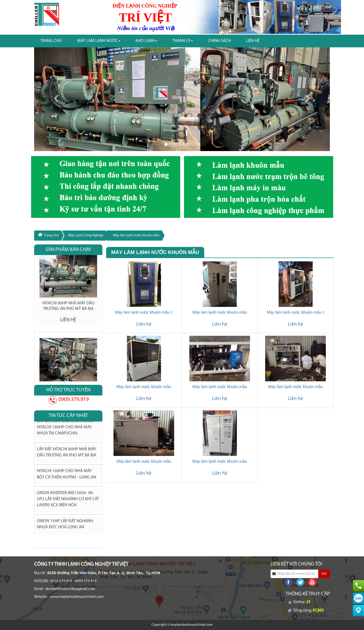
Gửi (324, 574)
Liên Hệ (253, 41)
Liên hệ (144, 324)
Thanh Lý (183, 41)
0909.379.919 (73, 400)
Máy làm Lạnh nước (99, 41)
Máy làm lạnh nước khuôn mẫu (136, 235)
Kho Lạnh (146, 41)
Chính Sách (219, 41)
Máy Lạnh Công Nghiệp (86, 235)
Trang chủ (51, 41)
